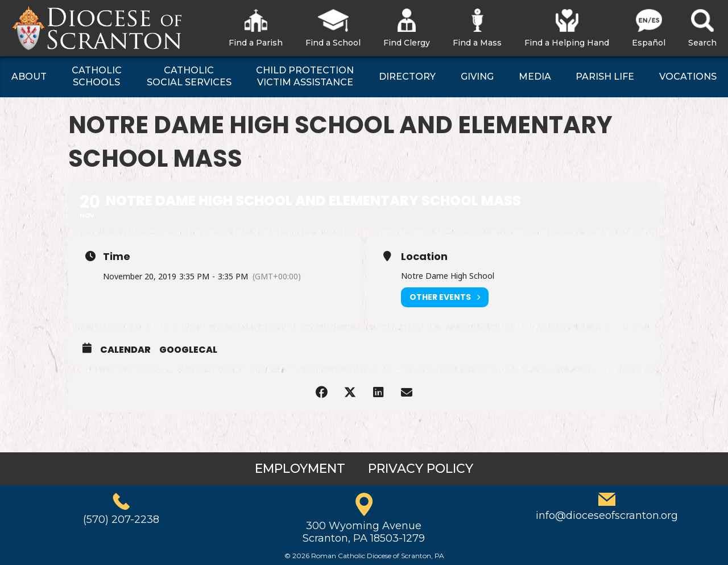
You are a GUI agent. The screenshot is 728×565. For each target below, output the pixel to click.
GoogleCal (188, 350)
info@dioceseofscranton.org (607, 515)
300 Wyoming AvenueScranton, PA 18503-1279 (364, 532)
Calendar (125, 350)
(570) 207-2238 (121, 519)
